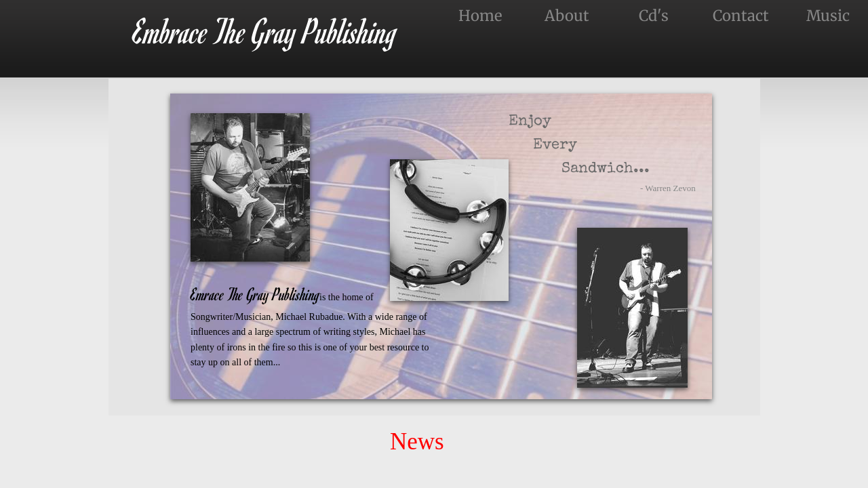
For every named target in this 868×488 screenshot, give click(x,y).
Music (828, 16)
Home (480, 16)
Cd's (654, 16)
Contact (741, 16)
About (567, 16)
